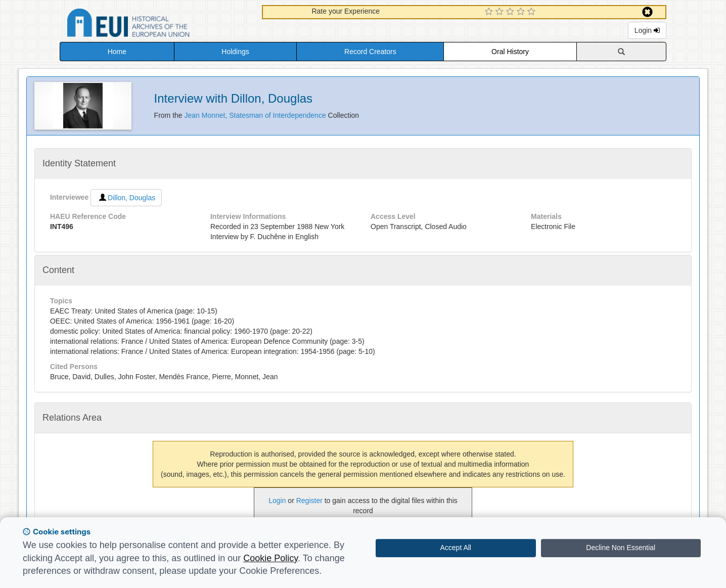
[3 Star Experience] (511, 12)
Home (117, 52)
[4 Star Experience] (522, 12)
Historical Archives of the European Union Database (157, 25)
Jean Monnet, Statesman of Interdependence (256, 115)
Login (647, 30)
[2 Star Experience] (501, 12)
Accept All (456, 548)
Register (309, 501)
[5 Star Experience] (533, 12)
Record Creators (370, 52)
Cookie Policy (270, 558)
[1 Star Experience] (490, 12)
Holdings (235, 52)
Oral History (510, 52)
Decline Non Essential (621, 548)
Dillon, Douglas (126, 198)
